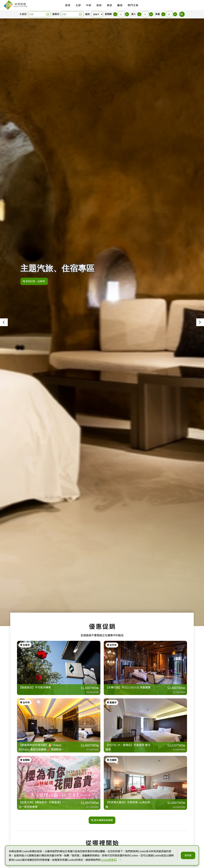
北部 (78, 5)
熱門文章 (133, 5)
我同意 (188, 855)
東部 (109, 5)
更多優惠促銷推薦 (102, 820)
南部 (99, 5)
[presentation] (4, 322)
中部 (89, 5)
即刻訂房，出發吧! (34, 281)
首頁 (68, 5)
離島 (120, 5)
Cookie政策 (109, 860)
